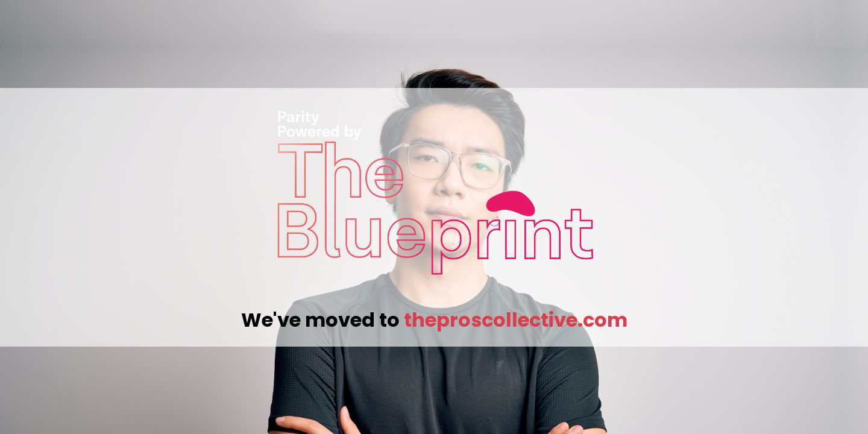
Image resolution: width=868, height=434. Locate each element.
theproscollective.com (516, 320)
